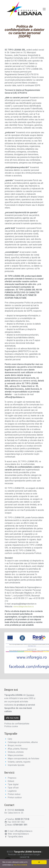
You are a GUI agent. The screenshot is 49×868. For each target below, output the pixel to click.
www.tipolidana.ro (21, 834)
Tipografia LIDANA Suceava (27, 852)
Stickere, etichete (16, 752)
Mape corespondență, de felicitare (23, 759)
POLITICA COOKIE (20, 865)
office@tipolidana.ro (23, 831)
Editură (11, 781)
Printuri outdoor (15, 797)
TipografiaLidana (15, 837)
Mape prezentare (16, 755)
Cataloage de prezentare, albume (23, 742)
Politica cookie (11, 726)
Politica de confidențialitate (17, 724)
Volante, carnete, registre (19, 762)
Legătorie (12, 791)
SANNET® (24, 857)
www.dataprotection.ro (24, 607)
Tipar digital (13, 784)
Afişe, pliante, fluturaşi (18, 749)
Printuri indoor (14, 794)
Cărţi (10, 739)
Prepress (12, 778)
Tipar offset (13, 788)
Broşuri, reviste (15, 745)
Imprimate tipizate (16, 765)
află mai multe (12, 718)
